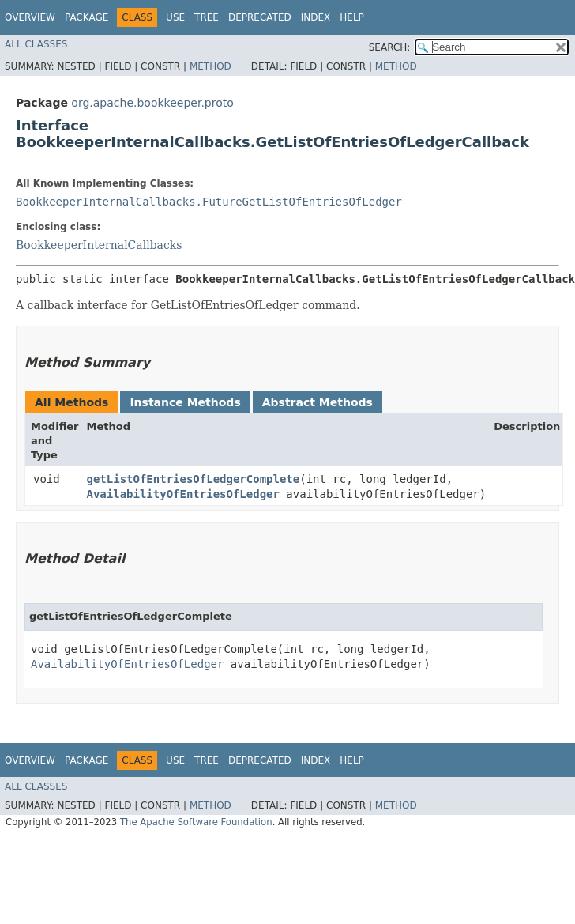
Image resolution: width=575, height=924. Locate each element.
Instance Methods (185, 402)
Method (210, 66)
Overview (30, 17)
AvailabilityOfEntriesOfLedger (183, 494)
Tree (207, 17)
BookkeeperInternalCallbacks (99, 245)
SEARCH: (390, 47)
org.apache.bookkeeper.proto (152, 103)
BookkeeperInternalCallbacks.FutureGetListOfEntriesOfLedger (209, 202)
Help (352, 17)
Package (86, 17)
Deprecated (260, 17)
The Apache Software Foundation (196, 822)
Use (175, 17)
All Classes (36, 44)
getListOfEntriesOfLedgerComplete (194, 479)
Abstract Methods (318, 402)
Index (316, 17)
